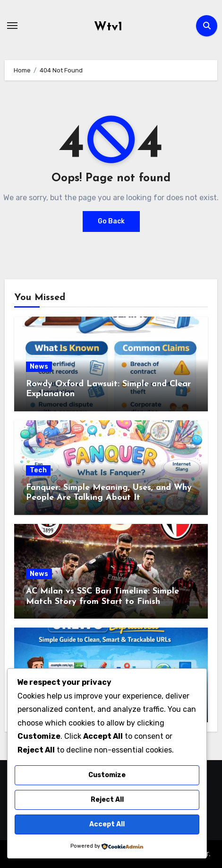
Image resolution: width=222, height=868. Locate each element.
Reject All (107, 800)
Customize (107, 775)
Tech (38, 470)
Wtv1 (108, 27)
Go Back (111, 221)
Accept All (107, 824)
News (39, 367)
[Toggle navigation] (12, 26)
